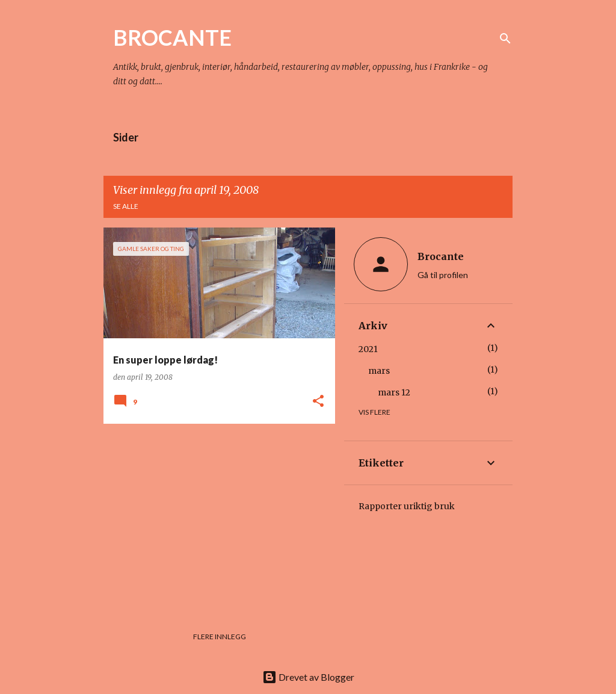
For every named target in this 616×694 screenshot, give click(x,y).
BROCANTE (172, 37)
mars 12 (394, 392)
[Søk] (505, 39)
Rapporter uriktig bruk (407, 506)
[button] (318, 402)
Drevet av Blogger (308, 677)
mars (379, 371)
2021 (368, 349)
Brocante (441, 256)
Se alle (126, 206)
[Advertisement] (215, 517)
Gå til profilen (443, 275)
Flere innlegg (220, 637)
